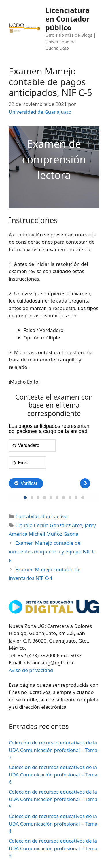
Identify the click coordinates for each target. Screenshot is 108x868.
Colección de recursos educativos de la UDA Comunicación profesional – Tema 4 (53, 824)
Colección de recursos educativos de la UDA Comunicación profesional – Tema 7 (53, 750)
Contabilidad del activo (41, 516)
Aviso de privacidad (31, 670)
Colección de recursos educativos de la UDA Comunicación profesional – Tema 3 (53, 848)
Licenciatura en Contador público (67, 19)
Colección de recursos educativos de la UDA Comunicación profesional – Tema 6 (53, 774)
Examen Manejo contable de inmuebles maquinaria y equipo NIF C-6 (53, 552)
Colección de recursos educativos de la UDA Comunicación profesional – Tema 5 (53, 799)
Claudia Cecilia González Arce (49, 525)
